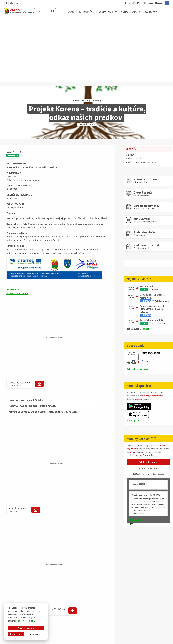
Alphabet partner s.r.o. (40, 614)
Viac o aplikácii (134, 356)
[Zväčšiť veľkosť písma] (138, 3)
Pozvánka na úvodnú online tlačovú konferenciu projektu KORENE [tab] (43, 347)
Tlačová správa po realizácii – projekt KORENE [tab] (32, 341)
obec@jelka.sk (158, 632)
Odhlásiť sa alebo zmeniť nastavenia (148, 409)
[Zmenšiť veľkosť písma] (129, 3)
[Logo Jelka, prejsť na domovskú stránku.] (19, 11)
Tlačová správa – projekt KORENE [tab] (26, 335)
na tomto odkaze (15, 621)
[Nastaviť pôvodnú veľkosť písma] (133, 3)
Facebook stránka (160, 636)
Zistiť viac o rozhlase (148, 404)
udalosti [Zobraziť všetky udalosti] (145, 264)
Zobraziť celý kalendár (137, 304)
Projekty (13, 91)
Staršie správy (136, 455)
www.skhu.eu (13, 225)
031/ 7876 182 (158, 629)
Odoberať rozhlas (148, 397)
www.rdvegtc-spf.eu (17, 228)
